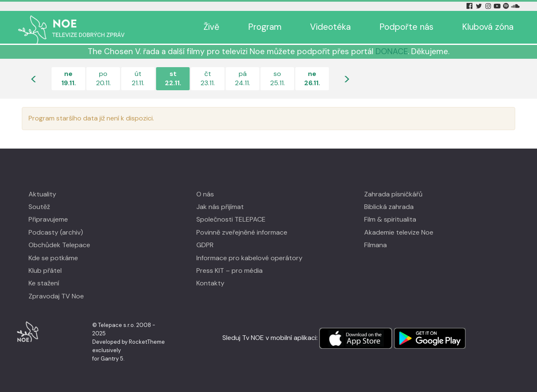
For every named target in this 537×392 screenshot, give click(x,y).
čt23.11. (208, 78)
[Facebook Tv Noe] (470, 6)
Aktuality (42, 194)
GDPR (205, 245)
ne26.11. (312, 78)
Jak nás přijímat (220, 207)
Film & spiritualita (390, 219)
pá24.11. (242, 78)
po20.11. (103, 78)
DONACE (392, 51)
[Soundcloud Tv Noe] (515, 6)
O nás (205, 194)
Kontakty (210, 283)
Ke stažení (44, 283)
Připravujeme (48, 219)
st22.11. (173, 78)
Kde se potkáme (53, 258)
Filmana (375, 245)
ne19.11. (69, 78)
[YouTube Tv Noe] (498, 6)
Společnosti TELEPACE (231, 219)
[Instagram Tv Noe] (490, 6)
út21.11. (138, 78)
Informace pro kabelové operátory (249, 258)
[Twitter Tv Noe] (480, 6)
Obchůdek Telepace (59, 245)
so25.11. (278, 78)
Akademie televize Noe (399, 232)
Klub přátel (45, 270)
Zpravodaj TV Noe (56, 296)
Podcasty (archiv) (56, 232)
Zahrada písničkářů (393, 194)
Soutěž (39, 207)
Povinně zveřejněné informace (242, 232)
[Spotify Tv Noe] (507, 6)
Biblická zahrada (389, 207)
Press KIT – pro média (229, 270)
